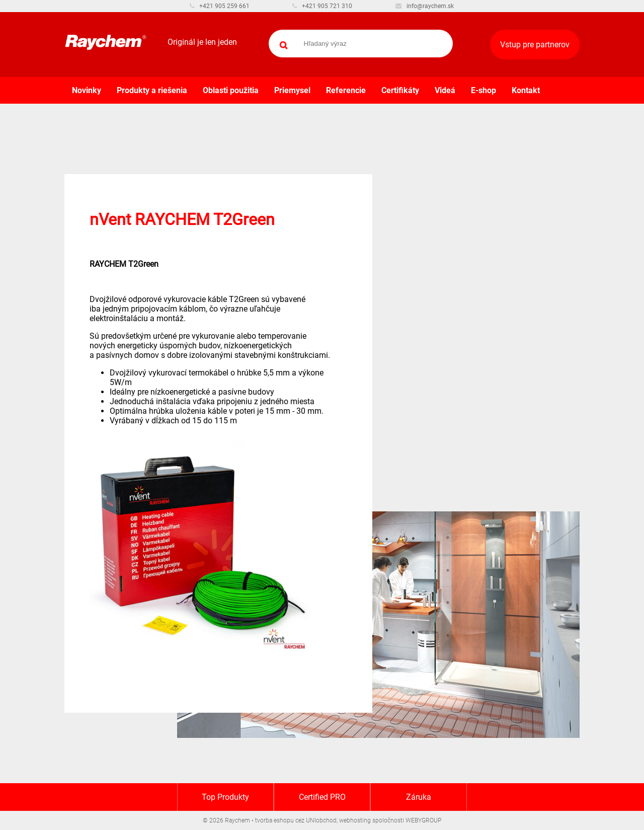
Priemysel (292, 90)
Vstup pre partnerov (535, 45)
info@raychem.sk (425, 6)
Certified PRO (322, 797)
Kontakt (526, 90)
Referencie (346, 90)
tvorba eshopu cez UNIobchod (296, 820)
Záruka (419, 797)
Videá (445, 90)
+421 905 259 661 (220, 6)
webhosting (355, 820)
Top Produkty (225, 797)
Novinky (87, 90)
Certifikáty (400, 90)
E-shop (484, 90)
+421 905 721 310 (322, 6)
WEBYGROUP (423, 820)
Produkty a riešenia (152, 90)
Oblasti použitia (231, 90)
